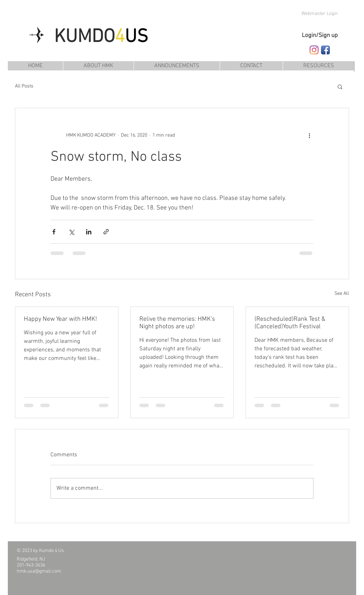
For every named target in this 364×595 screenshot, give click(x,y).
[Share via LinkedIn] (89, 232)
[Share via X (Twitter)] (71, 232)
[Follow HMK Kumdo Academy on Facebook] (325, 50)
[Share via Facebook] (54, 232)
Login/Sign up (320, 36)
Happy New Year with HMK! (60, 319)
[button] (318, 66)
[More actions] (309, 135)
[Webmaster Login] (320, 14)
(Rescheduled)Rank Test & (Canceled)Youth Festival (290, 323)
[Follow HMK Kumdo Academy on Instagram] (314, 50)
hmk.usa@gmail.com (39, 571)
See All (342, 294)
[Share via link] (106, 232)
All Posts (24, 86)
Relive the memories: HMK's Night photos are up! (177, 323)
